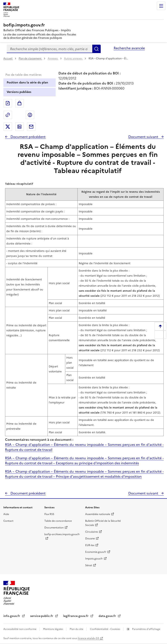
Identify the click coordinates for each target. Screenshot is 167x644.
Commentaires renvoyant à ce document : (39, 440)
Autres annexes (73, 59)
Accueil (8, 59)
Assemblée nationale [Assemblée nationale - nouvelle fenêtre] (98, 514)
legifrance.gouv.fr (76, 616)
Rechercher (96, 49)
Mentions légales (53, 629)
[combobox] (49, 49)
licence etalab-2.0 (88, 638)
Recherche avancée (129, 48)
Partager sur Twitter (8, 127)
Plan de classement (30, 59)
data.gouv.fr (108, 616)
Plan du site (77, 629)
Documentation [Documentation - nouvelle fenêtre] (54, 528)
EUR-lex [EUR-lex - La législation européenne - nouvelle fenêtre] (90, 545)
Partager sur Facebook (30, 115)
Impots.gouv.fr (94, 559)
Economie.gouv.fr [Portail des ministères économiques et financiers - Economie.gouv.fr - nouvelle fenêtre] (96, 552)
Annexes (53, 59)
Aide (6, 514)
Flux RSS (49, 514)
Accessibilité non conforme (20, 629)
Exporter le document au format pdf (8, 103)
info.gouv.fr (12, 616)
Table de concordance (58, 521)
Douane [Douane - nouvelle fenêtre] (90, 539)
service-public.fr (42, 616)
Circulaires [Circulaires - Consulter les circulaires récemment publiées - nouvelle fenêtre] (92, 532)
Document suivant (144, 137)
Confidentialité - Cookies (105, 629)
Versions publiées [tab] (19, 92)
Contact (8, 521)
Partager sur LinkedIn (19, 127)
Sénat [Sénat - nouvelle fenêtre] (89, 565)
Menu (161, 6)
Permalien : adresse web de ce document (8, 115)
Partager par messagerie (31, 127)
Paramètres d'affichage (146, 629)
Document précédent (28, 137)
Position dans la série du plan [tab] (27, 83)
